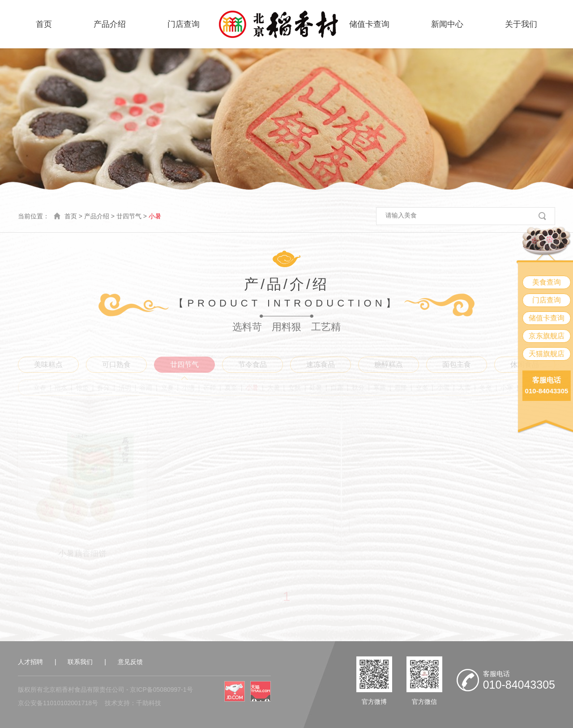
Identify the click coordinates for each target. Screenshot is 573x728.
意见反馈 (130, 662)
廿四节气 (129, 216)
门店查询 (184, 24)
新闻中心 (447, 24)
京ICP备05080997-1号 (161, 690)
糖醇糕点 (389, 364)
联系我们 (80, 662)
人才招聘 (30, 662)
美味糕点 (48, 364)
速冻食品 (321, 364)
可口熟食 (116, 364)
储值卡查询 (369, 24)
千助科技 (149, 703)
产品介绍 (110, 24)
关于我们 (521, 24)
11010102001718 (67, 703)
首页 (44, 24)
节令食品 (252, 364)
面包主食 (457, 364)
